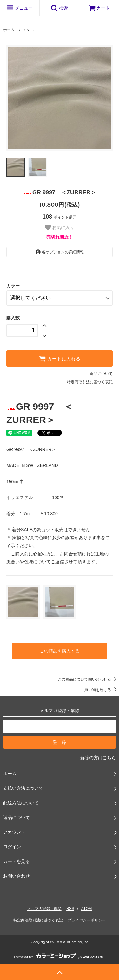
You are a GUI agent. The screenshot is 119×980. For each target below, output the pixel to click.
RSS (70, 909)
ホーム (9, 30)
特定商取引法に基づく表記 (90, 382)
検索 (59, 8)
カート (99, 8)
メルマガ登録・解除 (44, 909)
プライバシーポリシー (87, 920)
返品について (101, 374)
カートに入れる (60, 358)
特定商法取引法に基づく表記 (38, 920)
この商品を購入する (60, 651)
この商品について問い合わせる (88, 679)
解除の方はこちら (98, 758)
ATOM (87, 909)
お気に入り (60, 227)
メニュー (20, 8)
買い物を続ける (102, 690)
